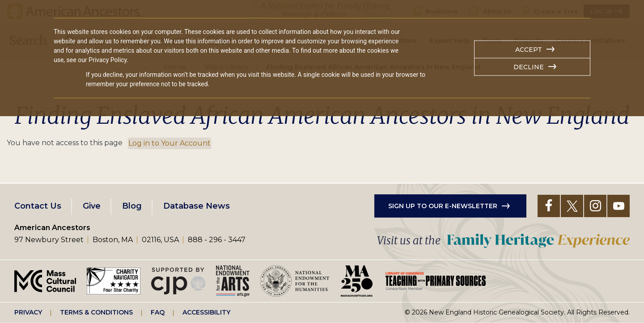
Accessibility (206, 312)
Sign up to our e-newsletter (443, 206)
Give (92, 206)
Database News (197, 206)
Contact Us (38, 206)
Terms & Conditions (96, 312)
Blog (132, 206)
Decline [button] (529, 67)
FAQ (158, 312)
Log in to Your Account (169, 143)
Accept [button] (529, 50)
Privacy (28, 312)
